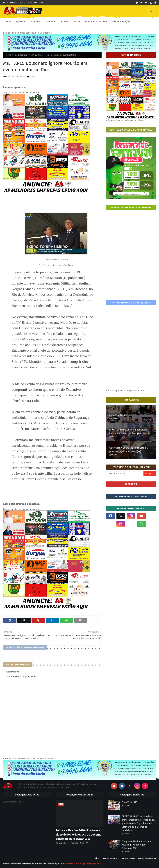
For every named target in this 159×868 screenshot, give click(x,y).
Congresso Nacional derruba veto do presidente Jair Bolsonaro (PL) (129, 450)
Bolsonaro (23, 55)
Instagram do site (111, 858)
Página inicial (11, 55)
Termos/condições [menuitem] (121, 22)
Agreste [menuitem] (19, 22)
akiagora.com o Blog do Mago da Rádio (83, 864)
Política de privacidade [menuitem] (96, 22)
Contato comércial (9, 3)
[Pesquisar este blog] (125, 474)
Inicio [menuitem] (8, 22)
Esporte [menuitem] (65, 22)
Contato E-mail (129, 858)
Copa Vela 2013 (117, 415)
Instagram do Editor (147, 858)
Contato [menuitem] (49, 22)
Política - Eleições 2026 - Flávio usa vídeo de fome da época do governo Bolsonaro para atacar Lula (78, 835)
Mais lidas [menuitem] (36, 22)
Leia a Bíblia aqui (35, 3)
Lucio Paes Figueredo (16, 76)
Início (23, 3)
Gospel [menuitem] (76, 22)
